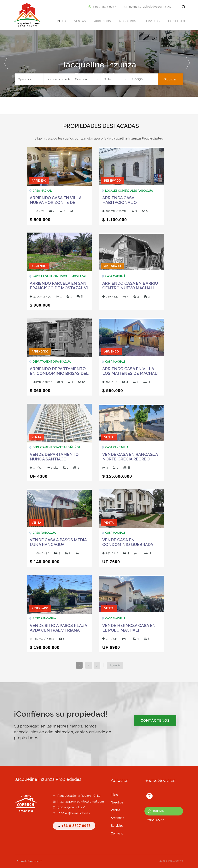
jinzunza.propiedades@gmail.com (151, 7)
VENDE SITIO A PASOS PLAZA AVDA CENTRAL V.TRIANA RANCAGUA (58, 630)
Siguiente (115, 665)
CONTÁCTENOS (155, 720)
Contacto (177, 21)
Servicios (152, 21)
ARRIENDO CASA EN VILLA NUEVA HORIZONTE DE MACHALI (56, 203)
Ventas (80, 21)
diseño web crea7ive (171, 861)
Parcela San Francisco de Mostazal (60, 276)
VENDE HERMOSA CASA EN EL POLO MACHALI (129, 628)
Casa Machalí (43, 191)
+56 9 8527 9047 (102, 7)
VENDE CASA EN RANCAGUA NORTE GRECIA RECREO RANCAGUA (130, 459)
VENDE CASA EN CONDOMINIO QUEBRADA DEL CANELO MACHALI (128, 545)
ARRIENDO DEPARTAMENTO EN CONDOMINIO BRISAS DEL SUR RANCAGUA (59, 373)
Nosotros (128, 21)
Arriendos (102, 21)
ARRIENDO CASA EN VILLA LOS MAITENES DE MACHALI (130, 371)
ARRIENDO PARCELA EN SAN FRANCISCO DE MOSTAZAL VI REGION (59, 288)
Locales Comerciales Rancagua (129, 191)
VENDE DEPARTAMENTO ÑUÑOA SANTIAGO (54, 457)
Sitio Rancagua (44, 618)
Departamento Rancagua (52, 362)
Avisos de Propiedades (29, 861)
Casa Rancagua (117, 447)
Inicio (61, 21)
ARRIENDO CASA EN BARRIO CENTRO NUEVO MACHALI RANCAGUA (130, 288)
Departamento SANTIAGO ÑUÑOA (57, 447)
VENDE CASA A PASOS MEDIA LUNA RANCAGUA (58, 542)
